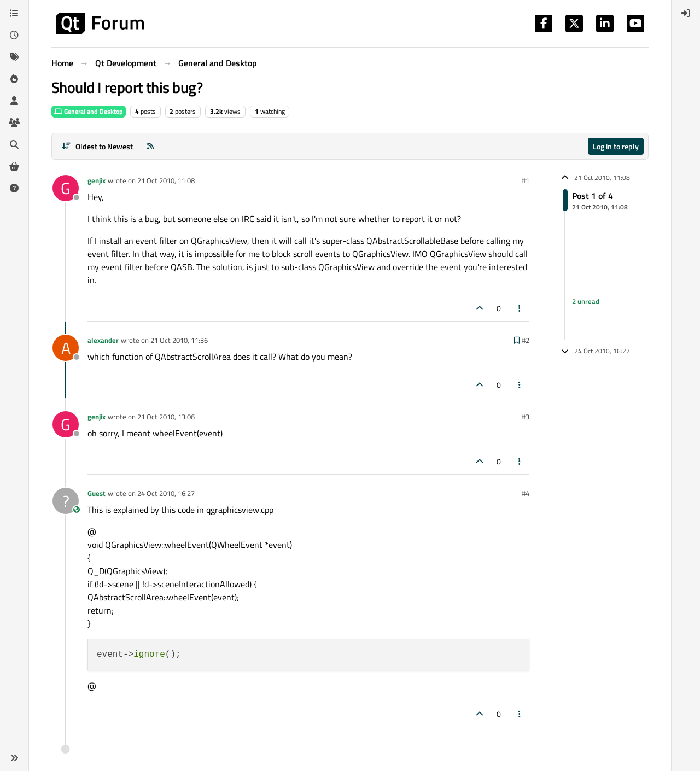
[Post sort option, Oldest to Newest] (97, 146)
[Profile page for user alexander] (66, 348)
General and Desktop (89, 111)
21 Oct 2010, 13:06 (166, 417)
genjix (97, 180)
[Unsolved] (14, 188)
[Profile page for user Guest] (66, 501)
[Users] (14, 101)
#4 (526, 493)
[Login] (686, 13)
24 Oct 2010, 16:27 (166, 493)
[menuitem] (686, 13)
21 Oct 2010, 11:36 (179, 340)
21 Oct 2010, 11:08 (166, 180)
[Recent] (14, 35)
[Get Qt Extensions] (14, 166)
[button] (14, 758)
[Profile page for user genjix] (66, 188)
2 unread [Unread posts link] (586, 301)
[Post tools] (520, 308)
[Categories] (14, 13)
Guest (97, 493)
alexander (103, 340)
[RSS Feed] (150, 146)
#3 (526, 417)
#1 (526, 180)
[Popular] (14, 79)
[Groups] (14, 122)
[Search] (14, 144)
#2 (526, 340)
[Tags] (14, 57)
